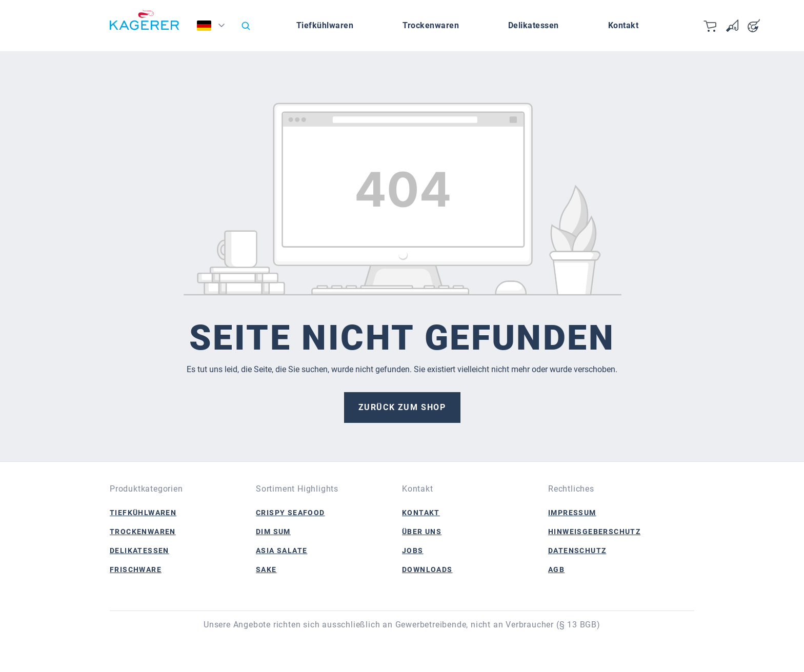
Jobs (413, 551)
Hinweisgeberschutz (594, 532)
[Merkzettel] (732, 26)
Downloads (427, 569)
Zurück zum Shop (402, 407)
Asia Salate (282, 551)
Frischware (136, 569)
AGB (556, 569)
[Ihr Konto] (754, 26)
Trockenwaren (143, 532)
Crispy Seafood (290, 513)
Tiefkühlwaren (143, 513)
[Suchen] (246, 26)
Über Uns (422, 532)
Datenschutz (577, 551)
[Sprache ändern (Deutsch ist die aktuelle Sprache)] (214, 28)
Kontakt (421, 513)
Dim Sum (273, 532)
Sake (266, 569)
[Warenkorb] (711, 26)
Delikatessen (139, 551)
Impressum (572, 513)
